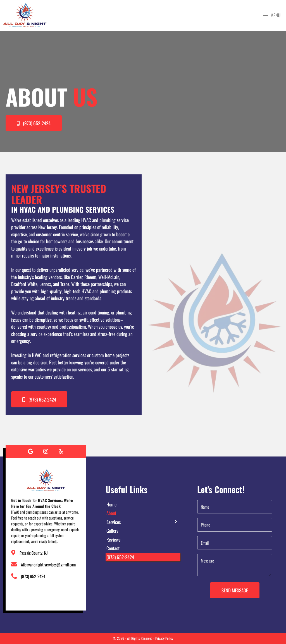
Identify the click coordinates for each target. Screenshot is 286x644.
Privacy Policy (164, 638)
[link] (143, 504)
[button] (34, 123)
